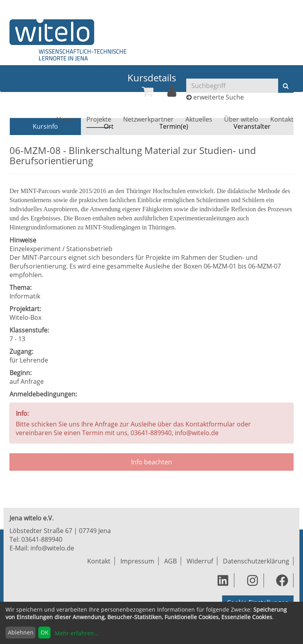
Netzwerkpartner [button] (148, 119)
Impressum (137, 561)
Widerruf (200, 561)
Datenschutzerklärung (256, 561)
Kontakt (282, 119)
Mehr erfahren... (77, 633)
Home (65, 119)
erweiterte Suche (219, 97)
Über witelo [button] (241, 119)
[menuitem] (148, 92)
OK (45, 632)
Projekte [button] (99, 119)
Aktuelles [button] (199, 119)
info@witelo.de (52, 548)
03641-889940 (42, 539)
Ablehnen (21, 632)
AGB (170, 561)
